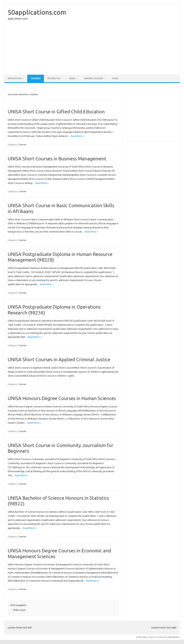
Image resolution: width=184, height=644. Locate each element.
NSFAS (72, 78)
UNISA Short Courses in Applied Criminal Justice (59, 359)
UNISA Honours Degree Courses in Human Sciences (62, 398)
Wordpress (174, 637)
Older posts (18, 610)
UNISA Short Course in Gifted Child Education (56, 112)
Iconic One (142, 637)
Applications (15, 78)
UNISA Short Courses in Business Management (57, 159)
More (115, 78)
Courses (36, 78)
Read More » (77, 136)
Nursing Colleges (94, 78)
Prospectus (54, 78)
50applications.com (37, 12)
